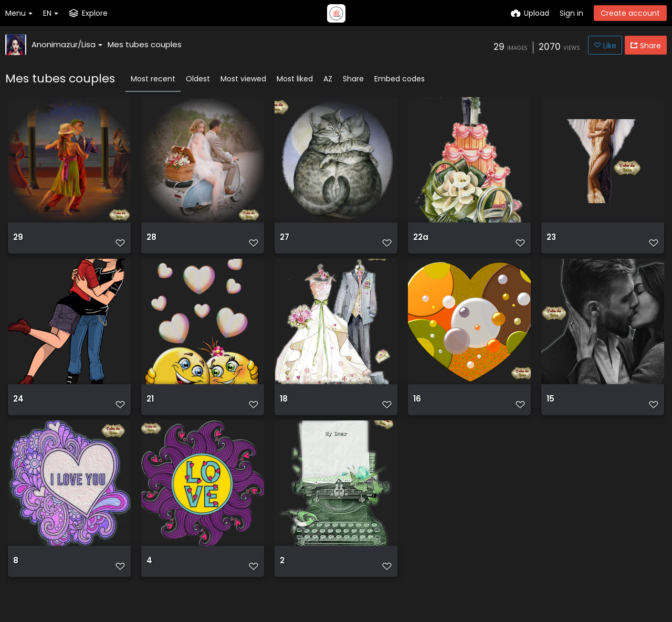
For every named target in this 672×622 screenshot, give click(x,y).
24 (18, 414)
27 (285, 241)
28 (151, 241)
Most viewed (243, 79)
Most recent (153, 79)
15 (550, 414)
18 (283, 414)
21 (150, 414)
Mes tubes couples (145, 44)
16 (417, 414)
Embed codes (400, 79)
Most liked (295, 79)
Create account (630, 13)
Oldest (198, 79)
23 (551, 241)
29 (18, 241)
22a (421, 241)
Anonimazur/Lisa (67, 44)
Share (353, 79)
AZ (328, 79)
